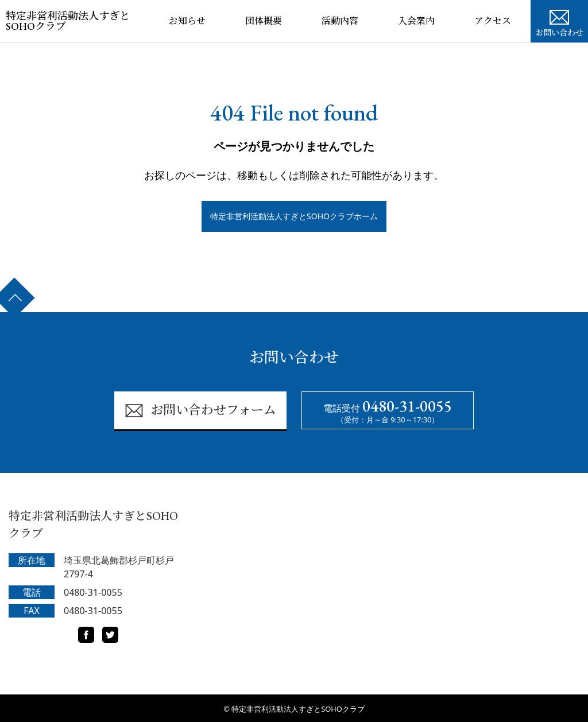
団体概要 (264, 21)
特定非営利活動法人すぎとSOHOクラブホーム (294, 216)
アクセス (493, 21)
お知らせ (187, 21)
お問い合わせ (559, 22)
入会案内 (416, 21)
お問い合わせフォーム (200, 411)
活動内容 (340, 21)
